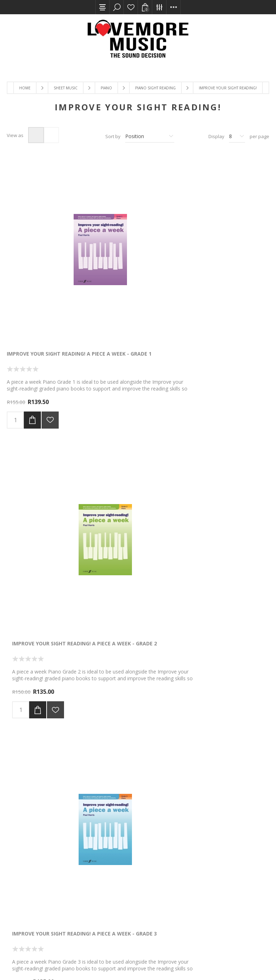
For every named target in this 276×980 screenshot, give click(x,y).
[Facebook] (174, 887)
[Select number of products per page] (237, 136)
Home (25, 88)
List (51, 135)
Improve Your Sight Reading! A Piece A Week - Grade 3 (227, 254)
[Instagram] (225, 887)
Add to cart (32, 317)
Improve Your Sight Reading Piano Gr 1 (135, 629)
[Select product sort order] (150, 136)
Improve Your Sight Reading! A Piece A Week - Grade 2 (138, 254)
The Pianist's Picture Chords (47, 625)
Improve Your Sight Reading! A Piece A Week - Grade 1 (49, 254)
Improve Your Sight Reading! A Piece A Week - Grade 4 (49, 441)
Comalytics (89, 961)
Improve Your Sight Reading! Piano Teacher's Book (135, 441)
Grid (36, 135)
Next (162, 747)
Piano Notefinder (210, 438)
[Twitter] (191, 887)
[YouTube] (208, 887)
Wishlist (131, 7)
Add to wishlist (50, 317)
